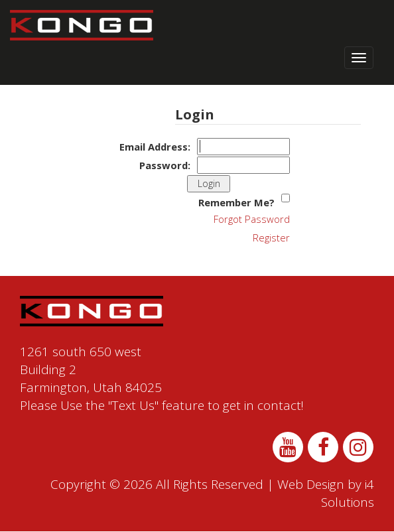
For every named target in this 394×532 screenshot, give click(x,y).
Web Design (311, 484)
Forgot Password (252, 219)
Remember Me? (236, 202)
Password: (165, 165)
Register (271, 237)
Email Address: (155, 147)
